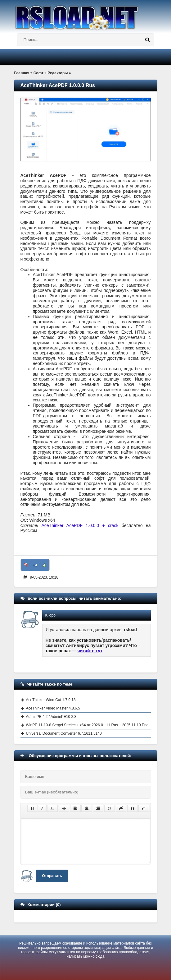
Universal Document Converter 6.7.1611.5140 (64, 733)
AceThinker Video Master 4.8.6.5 (53, 708)
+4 (35, 565)
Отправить (52, 876)
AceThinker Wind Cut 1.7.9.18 (51, 700)
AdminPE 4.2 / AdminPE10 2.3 (51, 717)
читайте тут (90, 651)
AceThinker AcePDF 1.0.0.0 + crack (80, 525)
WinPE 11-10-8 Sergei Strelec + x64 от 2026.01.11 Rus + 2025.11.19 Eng (87, 725)
